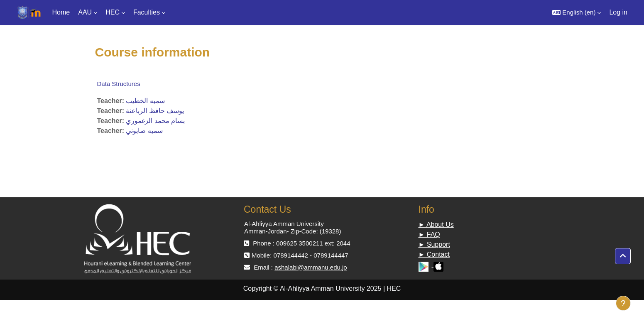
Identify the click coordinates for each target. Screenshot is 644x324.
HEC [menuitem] (113, 12)
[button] (577, 12)
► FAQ (429, 234)
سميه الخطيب (145, 101)
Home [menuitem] (61, 12)
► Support (434, 244)
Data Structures (119, 84)
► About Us (436, 225)
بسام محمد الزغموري (155, 121)
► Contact (434, 254)
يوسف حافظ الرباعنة (155, 111)
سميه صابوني (144, 131)
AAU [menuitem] (85, 12)
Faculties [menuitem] (147, 12)
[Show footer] (623, 303)
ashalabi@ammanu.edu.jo (311, 267)
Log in (618, 12)
